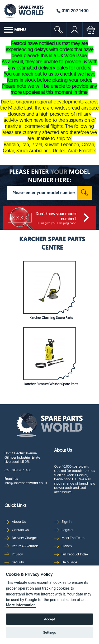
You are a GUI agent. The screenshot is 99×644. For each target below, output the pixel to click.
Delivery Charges (21, 538)
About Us (15, 522)
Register (64, 530)
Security (14, 562)
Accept (49, 619)
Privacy (14, 554)
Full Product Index (71, 554)
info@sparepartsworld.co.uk (25, 483)
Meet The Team (69, 538)
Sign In (63, 522)
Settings (49, 632)
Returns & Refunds (21, 546)
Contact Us (16, 530)
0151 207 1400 (73, 10)
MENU (15, 30)
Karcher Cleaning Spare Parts (51, 317)
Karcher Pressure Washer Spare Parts (51, 384)
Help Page (66, 562)
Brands (63, 546)
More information (21, 605)
